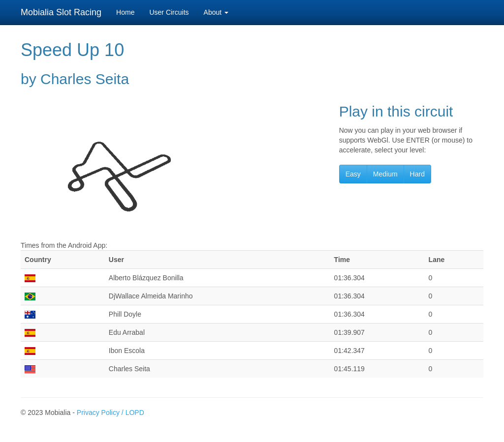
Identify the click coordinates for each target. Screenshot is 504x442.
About (216, 12)
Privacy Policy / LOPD (110, 413)
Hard (417, 174)
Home (125, 12)
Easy (353, 174)
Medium (385, 174)
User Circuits (169, 12)
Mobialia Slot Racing (61, 12)
